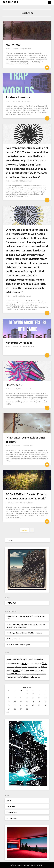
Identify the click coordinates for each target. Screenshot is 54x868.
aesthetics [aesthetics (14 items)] (9, 659)
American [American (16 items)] (22, 659)
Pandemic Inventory (18, 97)
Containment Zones (13, 639)
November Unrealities (19, 343)
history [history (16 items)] (19, 667)
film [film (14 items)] (36, 664)
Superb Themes (39, 865)
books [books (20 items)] (31, 659)
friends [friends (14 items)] (40, 664)
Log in (9, 800)
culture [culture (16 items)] (19, 664)
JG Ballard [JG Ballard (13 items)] (25, 667)
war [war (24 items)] (39, 677)
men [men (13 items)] (45, 667)
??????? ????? (13, 45)
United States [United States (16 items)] (25, 677)
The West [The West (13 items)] (41, 674)
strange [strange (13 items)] (28, 674)
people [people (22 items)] (37, 670)
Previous (24, 530)
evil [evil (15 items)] (31, 664)
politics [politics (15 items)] (42, 671)
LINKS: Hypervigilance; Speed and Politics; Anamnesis (24, 633)
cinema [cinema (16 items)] (14, 664)
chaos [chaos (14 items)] (42, 659)
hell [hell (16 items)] (16, 667)
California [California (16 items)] (37, 659)
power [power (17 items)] (9, 674)
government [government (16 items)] (11, 667)
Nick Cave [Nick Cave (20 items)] (24, 671)
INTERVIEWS (11, 603)
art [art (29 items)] (27, 659)
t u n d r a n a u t (10, 2)
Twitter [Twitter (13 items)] (18, 677)
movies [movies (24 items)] (10, 670)
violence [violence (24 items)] (33, 677)
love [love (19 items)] (42, 667)
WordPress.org (12, 818)
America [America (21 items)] (16, 659)
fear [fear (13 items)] (34, 664)
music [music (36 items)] (16, 670)
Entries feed (11, 806)
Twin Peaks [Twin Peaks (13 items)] (13, 677)
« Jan (7, 712)
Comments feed (12, 812)
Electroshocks (14, 385)
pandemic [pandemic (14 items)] (31, 671)
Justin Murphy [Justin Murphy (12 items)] (31, 667)
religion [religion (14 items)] (19, 674)
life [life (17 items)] (36, 667)
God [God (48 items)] (45, 663)
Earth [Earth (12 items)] (29, 664)
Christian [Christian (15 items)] (9, 664)
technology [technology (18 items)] (35, 674)
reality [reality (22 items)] (14, 674)
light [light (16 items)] (39, 667)
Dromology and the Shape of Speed (18, 645)
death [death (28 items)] (24, 663)
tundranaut (28, 49)
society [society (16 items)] (24, 674)
